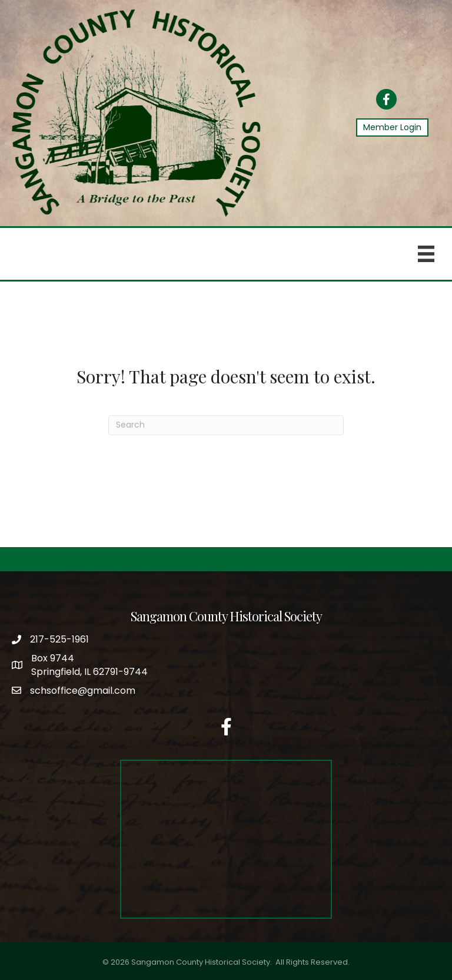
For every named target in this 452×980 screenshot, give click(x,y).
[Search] (226, 425)
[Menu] (426, 254)
